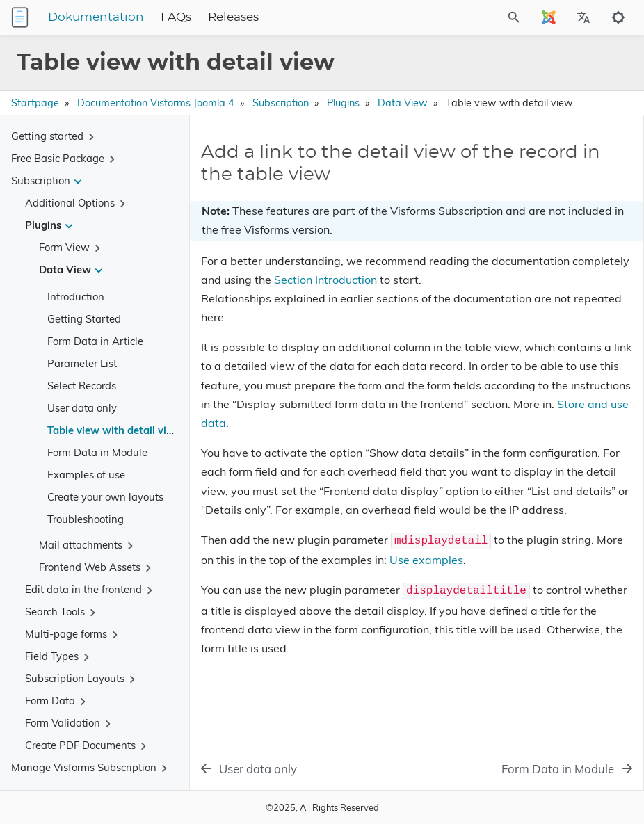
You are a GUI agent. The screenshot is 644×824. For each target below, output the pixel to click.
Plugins (343, 103)
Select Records (82, 386)
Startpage (35, 103)
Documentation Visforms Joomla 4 (156, 103)
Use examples (426, 560)
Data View (403, 103)
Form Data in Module (97, 452)
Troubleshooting (86, 519)
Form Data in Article (95, 341)
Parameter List (82, 363)
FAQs (176, 17)
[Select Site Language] (549, 17)
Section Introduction (325, 280)
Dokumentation (96, 17)
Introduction (76, 297)
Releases (233, 17)
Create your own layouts (105, 497)
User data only (82, 408)
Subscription (281, 103)
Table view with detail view (114, 430)
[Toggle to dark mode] (618, 17)
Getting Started (84, 319)
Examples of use (86, 475)
